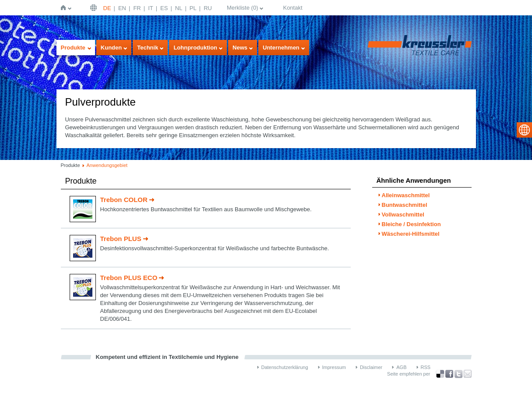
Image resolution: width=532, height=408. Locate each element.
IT (151, 8)
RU (208, 8)
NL (179, 8)
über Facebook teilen (449, 374)
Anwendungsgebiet (107, 165)
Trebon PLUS (121, 239)
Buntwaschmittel (405, 205)
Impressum (334, 367)
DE (107, 8)
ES (164, 8)
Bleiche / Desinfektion (411, 224)
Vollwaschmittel (403, 215)
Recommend (468, 374)
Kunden (111, 48)
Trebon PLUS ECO (129, 278)
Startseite (65, 8)
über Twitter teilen (458, 374)
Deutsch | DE (95, 8)
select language (524, 130)
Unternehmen (281, 48)
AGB (401, 367)
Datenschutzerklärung (285, 367)
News (240, 48)
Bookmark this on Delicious (440, 374)
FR (137, 8)
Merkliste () (243, 8)
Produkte (73, 48)
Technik (148, 48)
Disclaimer (371, 367)
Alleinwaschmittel (406, 195)
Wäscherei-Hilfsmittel (411, 234)
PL (193, 8)
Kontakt (292, 8)
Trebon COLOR (124, 200)
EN (122, 8)
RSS (426, 367)
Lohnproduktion (195, 48)
